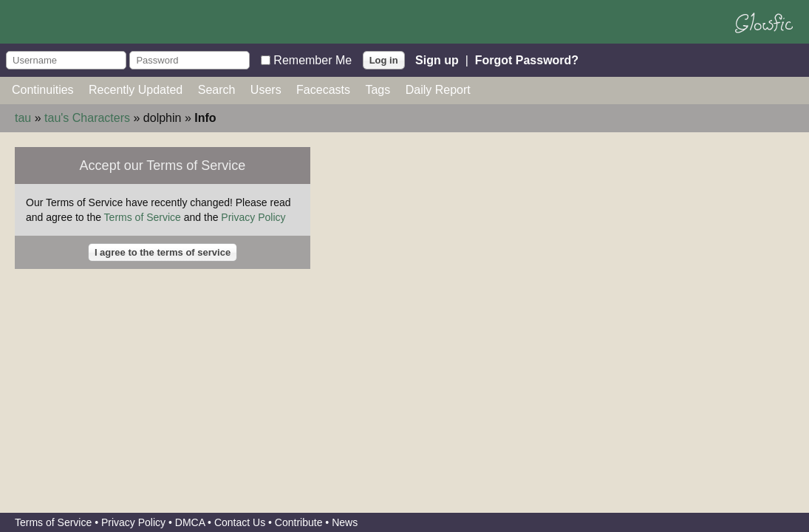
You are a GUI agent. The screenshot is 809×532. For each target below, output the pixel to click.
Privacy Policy (253, 217)
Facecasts (323, 90)
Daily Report (438, 90)
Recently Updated (136, 90)
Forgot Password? (527, 59)
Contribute (299, 522)
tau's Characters (87, 118)
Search (217, 90)
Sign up (437, 59)
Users (266, 90)
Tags (378, 90)
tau (23, 118)
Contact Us (240, 522)
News (345, 522)
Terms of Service (143, 217)
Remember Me (313, 59)
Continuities (43, 90)
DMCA (190, 522)
